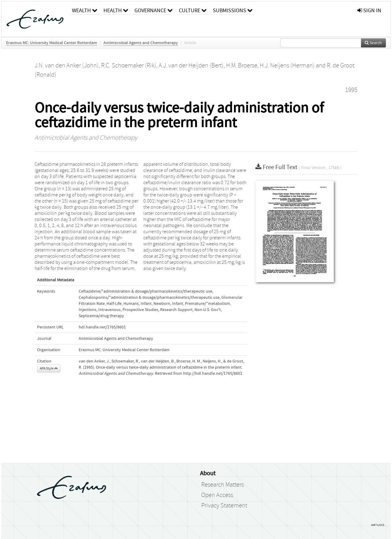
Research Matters (222, 485)
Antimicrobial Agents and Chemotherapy (141, 43)
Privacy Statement (224, 506)
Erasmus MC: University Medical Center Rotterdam (52, 43)
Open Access (217, 495)
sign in (369, 11)
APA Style (49, 368)
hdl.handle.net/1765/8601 (102, 327)
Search (373, 43)
